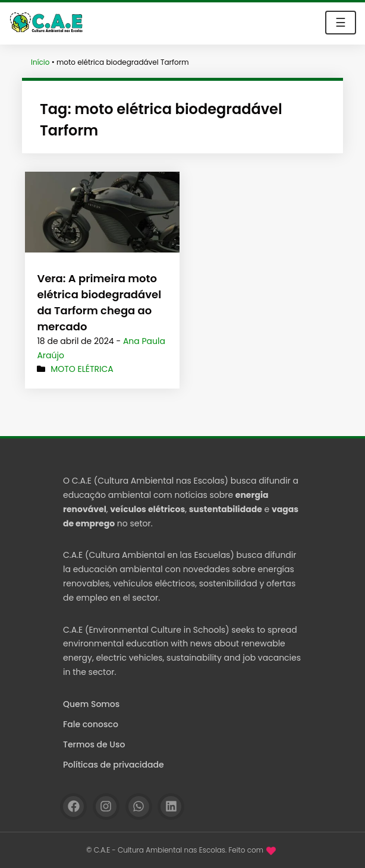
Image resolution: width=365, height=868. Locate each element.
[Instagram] (106, 807)
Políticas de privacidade (114, 765)
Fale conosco (91, 724)
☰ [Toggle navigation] (341, 23)
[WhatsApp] (139, 807)
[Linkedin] (171, 807)
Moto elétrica (82, 369)
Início (40, 62)
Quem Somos (91, 704)
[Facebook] (73, 807)
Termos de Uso (94, 744)
